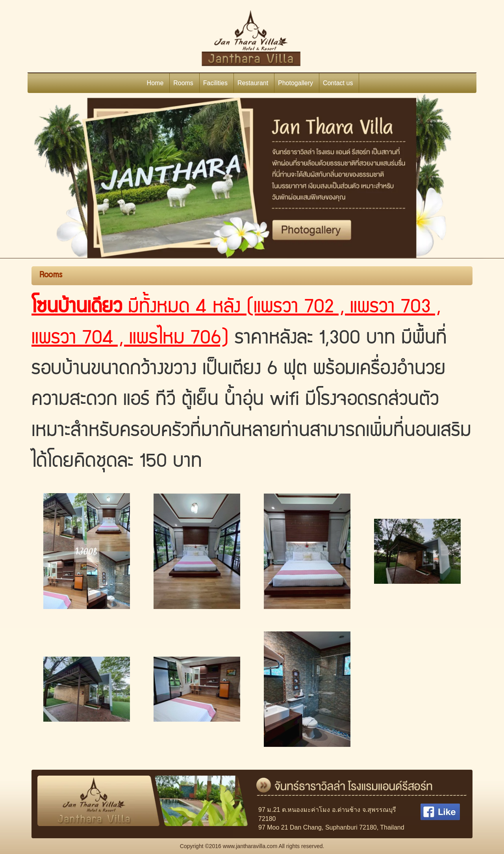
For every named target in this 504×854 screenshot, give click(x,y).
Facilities (215, 83)
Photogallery (296, 83)
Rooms (183, 83)
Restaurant (253, 83)
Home (155, 83)
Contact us (338, 83)
